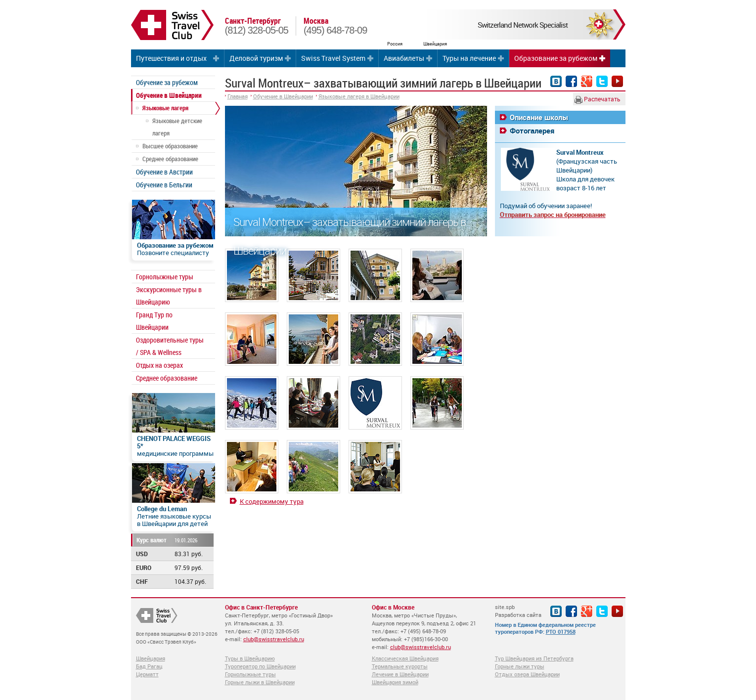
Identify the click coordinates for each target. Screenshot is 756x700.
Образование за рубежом (556, 58)
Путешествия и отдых (171, 58)
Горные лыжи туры (520, 666)
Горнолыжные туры (165, 277)
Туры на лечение (469, 58)
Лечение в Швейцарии (400, 674)
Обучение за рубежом (167, 82)
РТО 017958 (561, 632)
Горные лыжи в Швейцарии (260, 682)
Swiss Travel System (333, 58)
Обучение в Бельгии (164, 185)
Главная (238, 96)
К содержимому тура (272, 501)
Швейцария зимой (395, 682)
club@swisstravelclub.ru (274, 639)
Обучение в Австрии (164, 172)
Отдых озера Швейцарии (527, 674)
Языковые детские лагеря (177, 127)
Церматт (147, 674)
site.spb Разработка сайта (518, 611)
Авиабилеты (404, 58)
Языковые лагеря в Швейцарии (359, 96)
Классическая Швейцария (405, 658)
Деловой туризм (256, 58)
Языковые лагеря (165, 108)
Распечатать (598, 99)
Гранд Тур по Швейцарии (154, 321)
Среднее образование (170, 159)
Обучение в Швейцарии (169, 95)
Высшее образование (170, 146)
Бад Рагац (149, 666)
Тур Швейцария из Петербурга (534, 658)
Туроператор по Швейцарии (260, 666)
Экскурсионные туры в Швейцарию (169, 296)
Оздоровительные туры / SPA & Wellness (170, 346)
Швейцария (151, 658)
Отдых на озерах (159, 365)
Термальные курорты (400, 666)
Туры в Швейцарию (250, 658)
